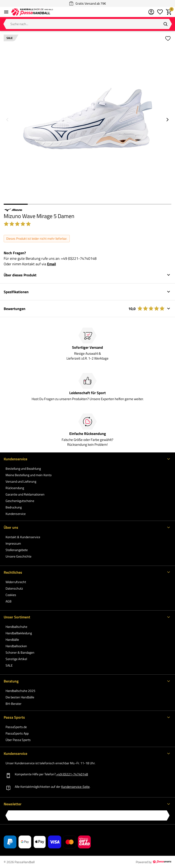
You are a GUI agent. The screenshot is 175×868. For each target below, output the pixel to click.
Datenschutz (14, 588)
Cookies (11, 595)
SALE (9, 665)
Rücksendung (15, 488)
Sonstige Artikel (16, 659)
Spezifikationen (16, 292)
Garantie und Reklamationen (25, 494)
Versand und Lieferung (21, 481)
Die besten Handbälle (20, 697)
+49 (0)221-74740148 (79, 258)
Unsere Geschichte (18, 556)
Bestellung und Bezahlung (23, 468)
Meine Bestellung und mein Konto (29, 475)
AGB (9, 601)
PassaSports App (17, 733)
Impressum (13, 543)
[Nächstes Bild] (168, 120)
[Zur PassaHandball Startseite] (32, 12)
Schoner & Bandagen (20, 652)
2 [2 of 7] (40, 204)
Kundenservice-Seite (75, 787)
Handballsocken (16, 646)
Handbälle (12, 639)
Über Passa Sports (18, 740)
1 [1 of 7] (16, 204)
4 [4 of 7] (87, 204)
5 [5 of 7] (112, 204)
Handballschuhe (16, 627)
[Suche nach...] (88, 24)
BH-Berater (14, 704)
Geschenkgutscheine (20, 501)
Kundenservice (16, 514)
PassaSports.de (16, 727)
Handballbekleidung (19, 633)
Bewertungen (84, 309)
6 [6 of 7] (136, 204)
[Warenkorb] (169, 12)
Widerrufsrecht (16, 582)
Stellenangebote (17, 550)
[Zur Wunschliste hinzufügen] (168, 38)
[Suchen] (166, 24)
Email (51, 264)
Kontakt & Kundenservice (23, 537)
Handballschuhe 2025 (20, 691)
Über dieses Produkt (20, 275)
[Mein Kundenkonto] (151, 12)
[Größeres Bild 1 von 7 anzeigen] (87, 118)
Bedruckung (14, 507)
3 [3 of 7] (63, 204)
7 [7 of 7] (159, 204)
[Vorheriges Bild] (7, 120)
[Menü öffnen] (6, 12)
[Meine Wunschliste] (160, 12)
